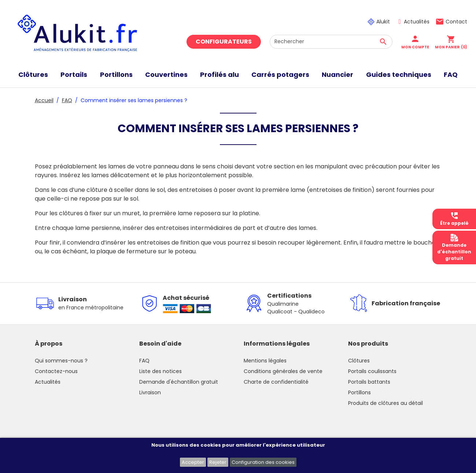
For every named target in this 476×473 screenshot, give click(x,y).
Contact (456, 22)
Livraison (150, 392)
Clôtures (359, 361)
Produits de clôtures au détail (385, 403)
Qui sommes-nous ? (61, 361)
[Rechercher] (331, 42)
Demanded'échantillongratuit (454, 247)
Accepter (193, 462)
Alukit (383, 22)
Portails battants (369, 382)
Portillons (359, 392)
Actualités (417, 22)
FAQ (144, 361)
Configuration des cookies (263, 462)
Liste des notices (160, 371)
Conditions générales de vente (283, 371)
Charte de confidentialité (276, 382)
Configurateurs (224, 42)
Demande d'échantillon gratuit (179, 382)
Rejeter (218, 462)
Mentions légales (265, 361)
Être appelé (454, 219)
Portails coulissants (372, 371)
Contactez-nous (56, 371)
